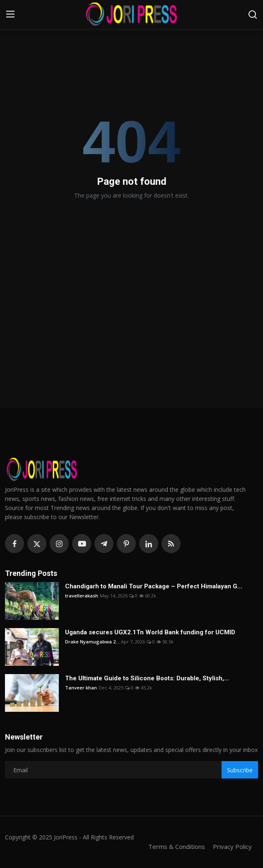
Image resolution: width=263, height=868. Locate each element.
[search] (253, 15)
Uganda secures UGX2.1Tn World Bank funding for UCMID (150, 632)
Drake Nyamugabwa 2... (92, 642)
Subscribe (240, 770)
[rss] (171, 544)
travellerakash (82, 596)
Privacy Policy (232, 846)
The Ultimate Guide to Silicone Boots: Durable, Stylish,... (147, 678)
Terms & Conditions (177, 846)
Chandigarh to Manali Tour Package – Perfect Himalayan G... (154, 586)
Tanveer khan (81, 688)
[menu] (10, 15)
